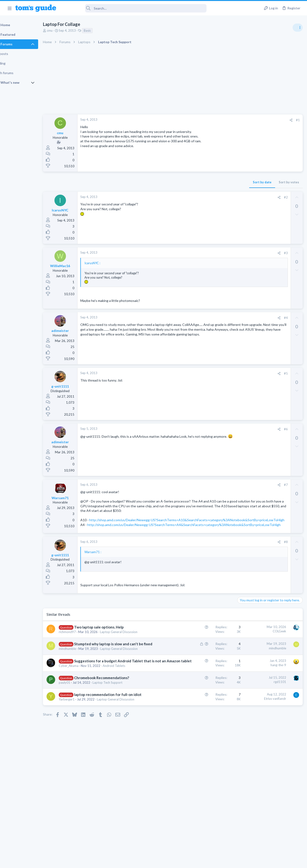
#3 (208, 253)
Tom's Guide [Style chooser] (268, 841)
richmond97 (80, 660)
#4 (208, 318)
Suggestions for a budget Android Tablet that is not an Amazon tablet (99, 708)
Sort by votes (212, 182)
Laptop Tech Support (254, 294)
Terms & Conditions (199, 861)
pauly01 (77, 744)
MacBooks (246, 456)
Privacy (166, 861)
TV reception (256, 303)
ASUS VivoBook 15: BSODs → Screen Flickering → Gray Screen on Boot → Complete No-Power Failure (269, 276)
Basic (100, 30)
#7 (208, 485)
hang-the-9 (201, 707)
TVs (242, 317)
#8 (208, 565)
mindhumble (80, 687)
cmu (62, 30)
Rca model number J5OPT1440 (270, 359)
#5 (208, 373)
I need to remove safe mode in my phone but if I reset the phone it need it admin (270, 331)
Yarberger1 (79, 771)
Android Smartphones (254, 349)
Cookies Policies (136, 861)
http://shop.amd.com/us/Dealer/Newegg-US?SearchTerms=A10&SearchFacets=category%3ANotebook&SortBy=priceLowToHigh (151, 529)
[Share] (214, 120)
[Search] (135, 8)
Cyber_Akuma (81, 718)
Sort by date (185, 182)
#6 (208, 429)
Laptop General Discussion (258, 400)
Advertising (102, 861)
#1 (221, 120)
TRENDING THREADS (246, 261)
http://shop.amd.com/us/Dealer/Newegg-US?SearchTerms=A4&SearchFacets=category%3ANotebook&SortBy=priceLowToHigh (151, 544)
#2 (208, 197)
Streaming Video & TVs (255, 372)
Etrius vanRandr (198, 765)
